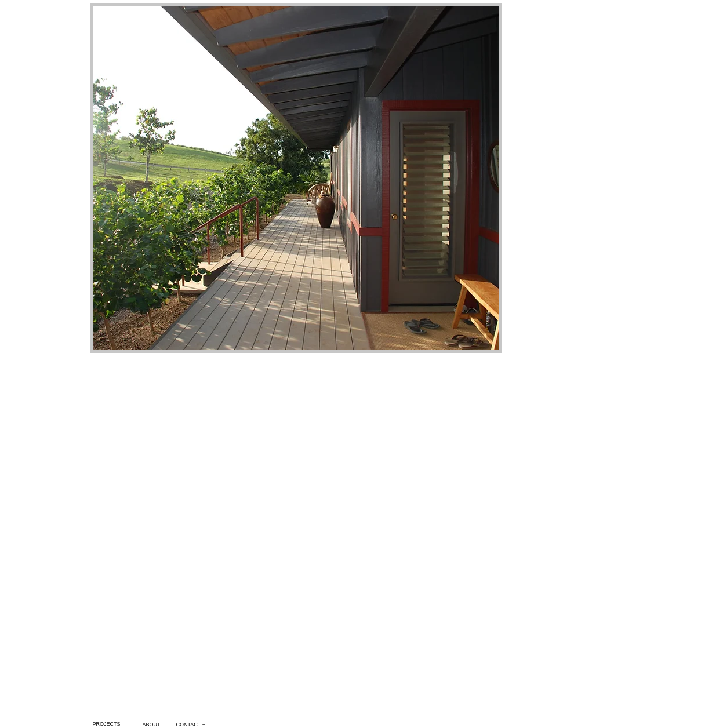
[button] (296, 178)
